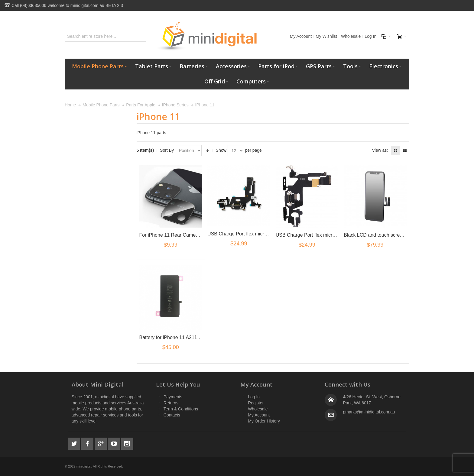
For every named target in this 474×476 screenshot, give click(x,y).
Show (221, 150)
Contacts (172, 415)
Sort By (167, 150)
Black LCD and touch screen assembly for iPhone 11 (400, 235)
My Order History (264, 421)
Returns (171, 403)
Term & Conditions (181, 409)
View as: (380, 150)
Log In (370, 36)
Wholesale (351, 36)
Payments (173, 397)
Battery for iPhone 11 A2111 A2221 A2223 (185, 337)
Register (256, 403)
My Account (301, 36)
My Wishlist (326, 36)
